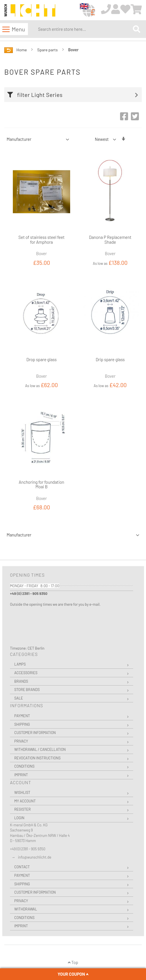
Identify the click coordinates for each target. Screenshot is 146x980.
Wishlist (22, 792)
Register (23, 809)
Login (19, 818)
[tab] (74, 95)
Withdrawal (26, 909)
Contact (22, 867)
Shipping (22, 724)
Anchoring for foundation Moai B (41, 484)
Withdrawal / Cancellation (40, 749)
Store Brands (27, 690)
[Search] (137, 29)
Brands (21, 681)
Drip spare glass (110, 359)
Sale (19, 698)
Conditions (24, 766)
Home (22, 50)
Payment (22, 716)
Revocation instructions (37, 758)
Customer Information (35, 733)
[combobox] (84, 29)
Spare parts (48, 50)
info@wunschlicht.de (35, 857)
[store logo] (30, 10)
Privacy (21, 741)
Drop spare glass (41, 359)
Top (73, 962)
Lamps (20, 664)
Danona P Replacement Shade (110, 240)
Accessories (26, 673)
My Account (25, 801)
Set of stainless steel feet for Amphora (42, 240)
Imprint (21, 775)
